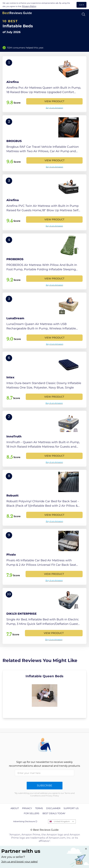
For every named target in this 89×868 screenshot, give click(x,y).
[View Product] (44, 84)
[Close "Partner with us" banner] (86, 849)
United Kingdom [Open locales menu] (62, 821)
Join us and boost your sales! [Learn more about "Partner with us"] (19, 862)
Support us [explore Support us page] (71, 808)
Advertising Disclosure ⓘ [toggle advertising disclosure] (25, 821)
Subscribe (45, 785)
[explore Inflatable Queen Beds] (44, 694)
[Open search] (83, 14)
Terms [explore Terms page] (39, 808)
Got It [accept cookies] (81, 5)
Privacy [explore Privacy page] (27, 808)
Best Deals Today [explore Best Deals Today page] (54, 813)
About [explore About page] (15, 808)
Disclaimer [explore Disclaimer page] (53, 808)
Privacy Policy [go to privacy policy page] (29, 6)
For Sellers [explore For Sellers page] (32, 813)
